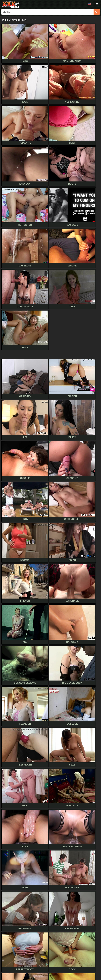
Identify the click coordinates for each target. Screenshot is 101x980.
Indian (6, 567)
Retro (6, 601)
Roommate (42, 595)
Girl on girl (76, 572)
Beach (6, 595)
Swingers (8, 590)
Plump (39, 590)
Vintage (40, 607)
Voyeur (7, 584)
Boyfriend (8, 578)
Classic (74, 601)
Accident (74, 584)
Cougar (74, 607)
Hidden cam (42, 572)
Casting (40, 578)
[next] (86, 550)
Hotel (6, 572)
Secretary (42, 584)
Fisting (73, 567)
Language (90, 4)
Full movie (75, 590)
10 (79, 550)
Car (38, 601)
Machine (74, 578)
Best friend (9, 607)
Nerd (72, 595)
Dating (39, 567)
